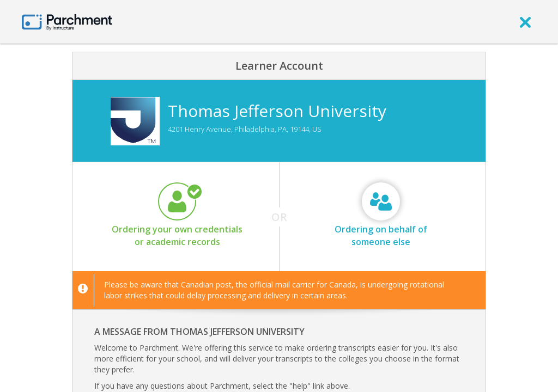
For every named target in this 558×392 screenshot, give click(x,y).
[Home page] (67, 22)
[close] (525, 22)
